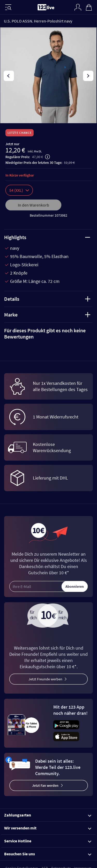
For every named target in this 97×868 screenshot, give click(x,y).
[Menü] (8, 7)
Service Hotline (48, 841)
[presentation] (9, 76)
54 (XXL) (19, 190)
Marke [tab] (47, 315)
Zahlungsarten (48, 815)
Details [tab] (47, 299)
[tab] (48, 334)
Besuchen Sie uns (48, 854)
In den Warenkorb (33, 205)
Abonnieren (75, 586)
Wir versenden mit (48, 828)
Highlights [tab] (47, 237)
